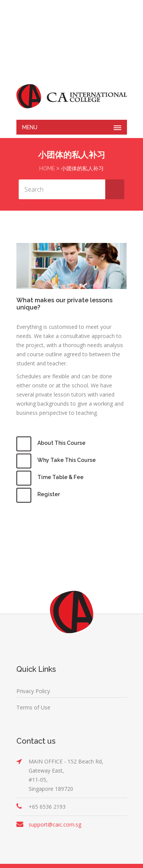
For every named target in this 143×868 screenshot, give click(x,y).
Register (49, 494)
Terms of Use (33, 707)
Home (47, 168)
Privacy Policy (33, 691)
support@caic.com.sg (55, 824)
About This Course (61, 443)
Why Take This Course (67, 460)
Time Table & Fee (60, 477)
